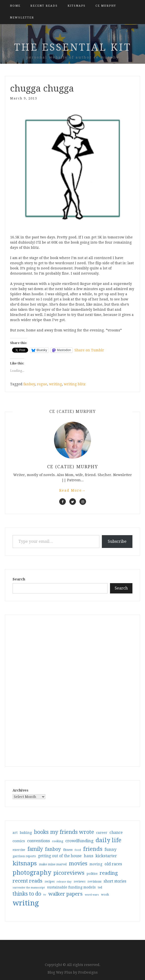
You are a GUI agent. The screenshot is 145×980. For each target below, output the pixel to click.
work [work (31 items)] (105, 895)
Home (15, 6)
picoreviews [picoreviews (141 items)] (69, 873)
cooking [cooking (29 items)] (58, 841)
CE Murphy (106, 6)
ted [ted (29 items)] (100, 887)
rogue (42, 384)
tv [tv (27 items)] (45, 895)
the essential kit (73, 47)
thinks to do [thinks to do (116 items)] (27, 894)
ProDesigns (88, 972)
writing (55, 384)
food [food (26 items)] (78, 850)
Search (19, 579)
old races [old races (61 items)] (113, 864)
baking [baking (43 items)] (26, 833)
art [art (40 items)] (15, 833)
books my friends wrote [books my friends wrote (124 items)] (64, 832)
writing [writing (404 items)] (26, 903)
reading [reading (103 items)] (109, 873)
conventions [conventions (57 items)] (38, 841)
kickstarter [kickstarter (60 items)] (106, 856)
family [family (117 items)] (35, 849)
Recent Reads (44, 6)
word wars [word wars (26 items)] (92, 895)
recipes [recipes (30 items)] (50, 882)
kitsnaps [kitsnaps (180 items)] (25, 863)
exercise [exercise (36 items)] (19, 850)
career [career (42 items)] (102, 833)
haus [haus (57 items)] (89, 856)
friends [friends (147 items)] (93, 849)
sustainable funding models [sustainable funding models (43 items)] (71, 887)
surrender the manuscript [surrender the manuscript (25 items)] (29, 888)
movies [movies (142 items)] (78, 863)
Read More (72, 490)
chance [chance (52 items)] (116, 833)
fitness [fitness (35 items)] (68, 850)
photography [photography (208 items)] (32, 873)
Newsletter (22, 18)
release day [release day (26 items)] (64, 882)
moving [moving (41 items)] (96, 864)
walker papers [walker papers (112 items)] (65, 894)
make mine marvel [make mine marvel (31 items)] (53, 864)
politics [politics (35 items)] (92, 874)
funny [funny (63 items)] (111, 849)
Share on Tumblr (89, 350)
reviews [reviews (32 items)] (80, 881)
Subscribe (117, 541)
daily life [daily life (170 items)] (109, 840)
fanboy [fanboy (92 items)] (53, 849)
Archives (20, 790)
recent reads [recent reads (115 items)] (27, 881)
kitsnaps (77, 6)
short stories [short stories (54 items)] (115, 881)
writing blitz (75, 384)
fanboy (29, 384)
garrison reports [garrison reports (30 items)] (24, 856)
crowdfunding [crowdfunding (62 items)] (79, 841)
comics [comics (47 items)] (19, 841)
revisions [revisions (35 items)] (94, 881)
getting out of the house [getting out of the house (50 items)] (60, 856)
